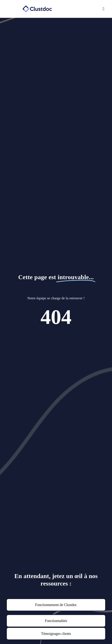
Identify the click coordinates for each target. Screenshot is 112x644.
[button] (86, 9)
